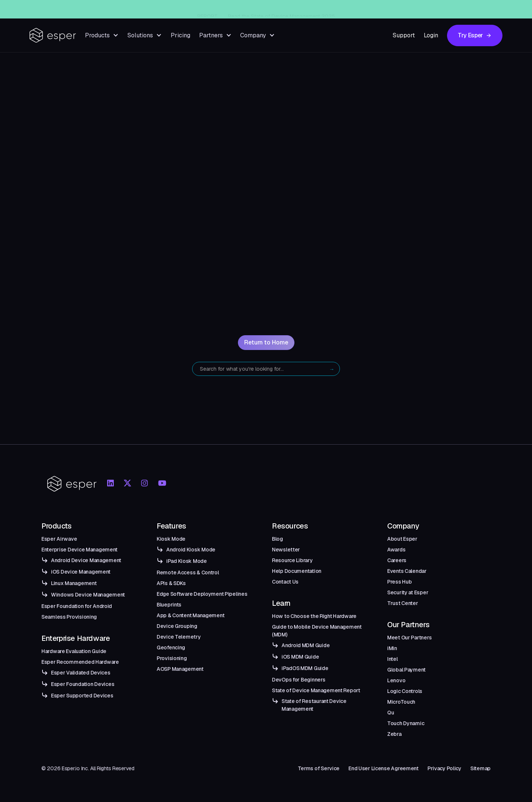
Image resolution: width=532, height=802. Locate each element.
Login (431, 35)
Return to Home (266, 342)
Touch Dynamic (406, 723)
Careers (397, 560)
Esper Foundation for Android (77, 606)
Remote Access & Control (188, 572)
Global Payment (406, 670)
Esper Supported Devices (82, 696)
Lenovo (396, 680)
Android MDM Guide (306, 645)
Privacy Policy (444, 768)
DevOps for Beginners (299, 680)
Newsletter (286, 550)
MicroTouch (401, 702)
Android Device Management (86, 560)
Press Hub (399, 582)
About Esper (402, 539)
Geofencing (171, 648)
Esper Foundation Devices (83, 684)
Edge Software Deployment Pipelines (202, 594)
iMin (392, 648)
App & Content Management (190, 615)
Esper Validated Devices (81, 673)
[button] (102, 35)
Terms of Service (319, 768)
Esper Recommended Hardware (80, 662)
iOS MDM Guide (300, 657)
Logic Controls (405, 691)
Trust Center (403, 603)
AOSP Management (180, 669)
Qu (391, 713)
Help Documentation (297, 571)
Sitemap (480, 768)
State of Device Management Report (316, 690)
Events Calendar (407, 571)
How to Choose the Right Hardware (314, 616)
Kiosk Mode (171, 539)
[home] (53, 35)
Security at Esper (408, 592)
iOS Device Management (81, 572)
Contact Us (285, 582)
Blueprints (169, 605)
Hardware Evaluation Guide (74, 651)
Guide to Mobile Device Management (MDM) (317, 631)
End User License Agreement (383, 768)
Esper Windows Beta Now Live (279, 9)
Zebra (394, 734)
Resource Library (292, 560)
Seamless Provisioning (69, 617)
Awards (396, 550)
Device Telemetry (179, 637)
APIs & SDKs (171, 583)
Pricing (180, 35)
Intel (393, 659)
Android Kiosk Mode (191, 550)
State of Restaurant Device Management (314, 705)
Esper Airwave (59, 539)
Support (404, 35)
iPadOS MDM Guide (305, 668)
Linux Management (74, 583)
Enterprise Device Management (79, 550)
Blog (277, 539)
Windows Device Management (88, 595)
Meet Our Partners (409, 638)
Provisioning (172, 658)
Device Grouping (177, 626)
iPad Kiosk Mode (187, 561)
